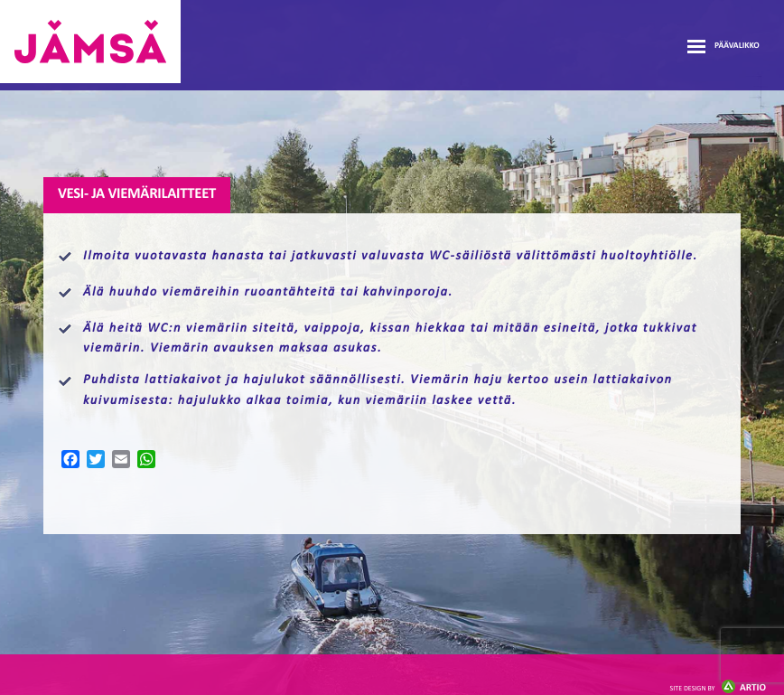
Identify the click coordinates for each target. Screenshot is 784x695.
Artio (718, 688)
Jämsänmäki (90, 42)
